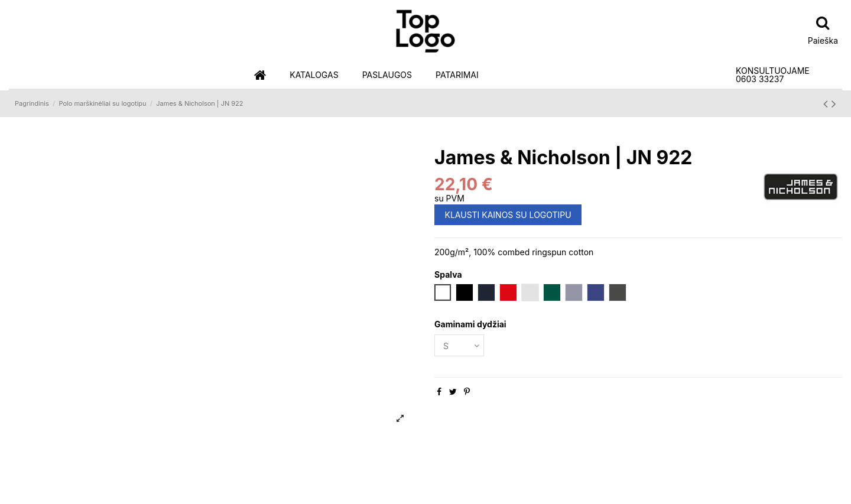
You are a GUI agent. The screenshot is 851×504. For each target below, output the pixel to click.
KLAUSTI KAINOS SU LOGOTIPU (508, 215)
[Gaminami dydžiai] (459, 345)
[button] (314, 75)
